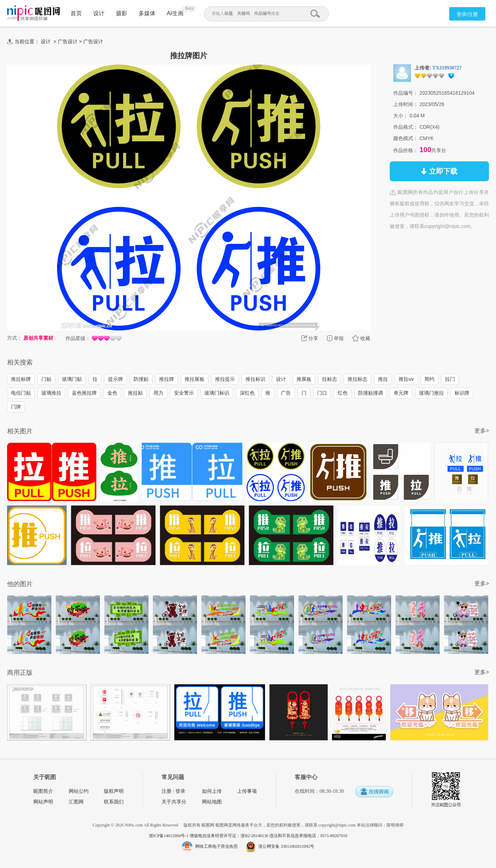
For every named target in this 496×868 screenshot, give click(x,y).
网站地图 (212, 802)
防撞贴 (141, 379)
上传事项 (247, 791)
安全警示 (184, 393)
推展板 (304, 379)
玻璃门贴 (72, 379)
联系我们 (114, 802)
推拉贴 (135, 393)
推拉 (383, 379)
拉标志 (329, 379)
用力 (158, 393)
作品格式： (406, 127)
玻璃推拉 (51, 393)
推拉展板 (195, 379)
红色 (343, 393)
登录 (180, 791)
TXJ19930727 (447, 68)
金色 (112, 393)
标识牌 (462, 393)
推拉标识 (255, 379)
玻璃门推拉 (432, 393)
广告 (286, 393)
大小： (401, 116)
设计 (99, 13)
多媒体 (147, 13)
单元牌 (401, 393)
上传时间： (406, 104)
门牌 (16, 407)
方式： (15, 338)
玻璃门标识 (217, 393)
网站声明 (43, 802)
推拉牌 (167, 379)
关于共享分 (174, 802)
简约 (429, 379)
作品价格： (406, 150)
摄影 (122, 13)
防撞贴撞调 (371, 393)
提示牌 (115, 379)
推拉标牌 (21, 379)
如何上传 (212, 791)
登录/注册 (467, 14)
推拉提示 (225, 379)
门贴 (46, 379)
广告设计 (68, 41)
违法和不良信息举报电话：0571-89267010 (308, 836)
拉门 (450, 379)
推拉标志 (357, 379)
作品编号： (406, 93)
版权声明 (114, 791)
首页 (76, 13)
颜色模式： (406, 138)
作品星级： (78, 338)
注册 (167, 791)
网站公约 (79, 791)
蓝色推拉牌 (84, 393)
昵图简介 (43, 791)
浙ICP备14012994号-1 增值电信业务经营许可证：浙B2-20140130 (209, 836)
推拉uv (406, 379)
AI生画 (175, 13)
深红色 (247, 393)
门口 (322, 393)
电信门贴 (21, 393)
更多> (482, 431)
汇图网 (76, 802)
